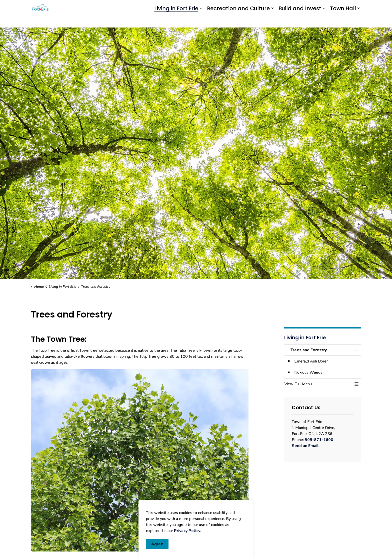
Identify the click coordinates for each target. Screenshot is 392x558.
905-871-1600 (319, 440)
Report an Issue (256, 7)
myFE (208, 7)
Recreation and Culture (238, 21)
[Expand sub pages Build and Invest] (324, 21)
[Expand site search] (356, 7)
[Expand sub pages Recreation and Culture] (272, 21)
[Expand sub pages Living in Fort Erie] (201, 21)
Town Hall (343, 21)
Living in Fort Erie (176, 21)
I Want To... (331, 7)
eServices (191, 7)
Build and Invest (300, 21)
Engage (223, 7)
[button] (318, 384)
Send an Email (305, 446)
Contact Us (297, 7)
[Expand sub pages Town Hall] (358, 21)
